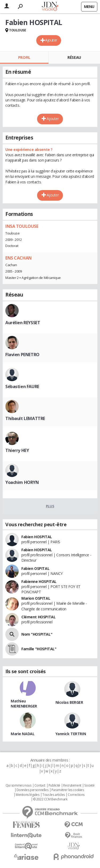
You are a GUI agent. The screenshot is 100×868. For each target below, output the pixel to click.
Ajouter (51, 40)
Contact (40, 785)
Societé (89, 785)
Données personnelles (33, 790)
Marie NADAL (23, 734)
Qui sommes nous (19, 785)
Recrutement (72, 785)
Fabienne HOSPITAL (39, 581)
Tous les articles (54, 795)
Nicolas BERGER (69, 702)
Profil (24, 57)
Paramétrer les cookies (68, 790)
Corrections (76, 795)
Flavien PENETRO (22, 355)
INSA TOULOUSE (22, 226)
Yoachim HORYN (22, 482)
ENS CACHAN (19, 258)
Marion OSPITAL (36, 598)
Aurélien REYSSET (23, 323)
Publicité (54, 785)
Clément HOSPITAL (38, 617)
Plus (50, 506)
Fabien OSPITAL (35, 568)
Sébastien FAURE (22, 386)
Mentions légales (27, 795)
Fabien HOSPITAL (37, 537)
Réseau (74, 57)
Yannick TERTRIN (71, 734)
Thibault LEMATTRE (25, 418)
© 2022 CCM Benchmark (50, 799)
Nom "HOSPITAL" (37, 634)
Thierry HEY (17, 450)
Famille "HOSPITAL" (39, 649)
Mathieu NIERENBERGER (24, 704)
